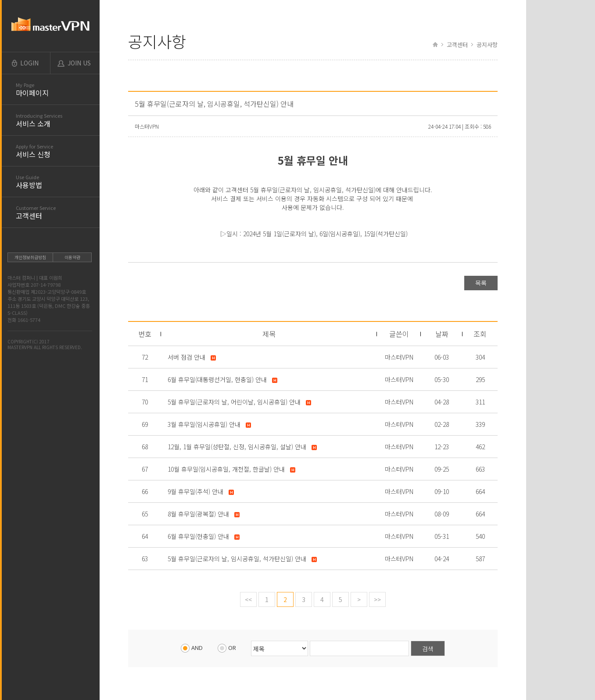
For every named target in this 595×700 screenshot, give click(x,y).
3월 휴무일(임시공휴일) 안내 (204, 424)
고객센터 (58, 213)
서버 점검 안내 (186, 357)
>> (377, 599)
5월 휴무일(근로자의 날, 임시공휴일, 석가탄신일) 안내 (237, 559)
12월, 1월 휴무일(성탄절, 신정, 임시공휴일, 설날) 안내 (237, 447)
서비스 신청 (58, 151)
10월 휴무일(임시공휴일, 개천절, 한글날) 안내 (226, 469)
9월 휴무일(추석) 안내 (195, 491)
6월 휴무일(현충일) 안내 (198, 536)
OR (227, 648)
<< (248, 599)
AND (192, 648)
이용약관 (72, 257)
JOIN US (79, 63)
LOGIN (29, 63)
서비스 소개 (58, 120)
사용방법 (58, 182)
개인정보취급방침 (30, 257)
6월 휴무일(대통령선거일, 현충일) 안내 (217, 379)
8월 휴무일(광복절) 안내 (198, 514)
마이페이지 (58, 90)
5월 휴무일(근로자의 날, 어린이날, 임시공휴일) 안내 (234, 402)
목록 (481, 283)
